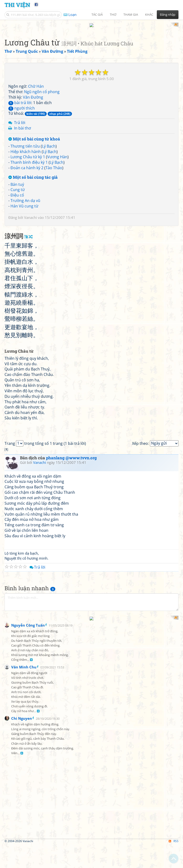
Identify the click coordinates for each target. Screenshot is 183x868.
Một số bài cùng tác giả (33, 239)
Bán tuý (17, 246)
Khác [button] (149, 14)
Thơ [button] (113, 14)
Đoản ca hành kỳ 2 (27, 230)
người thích (22, 170)
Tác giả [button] (97, 14)
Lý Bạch (49, 208)
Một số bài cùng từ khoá (34, 201)
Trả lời (20, 185)
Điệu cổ (17, 257)
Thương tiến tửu (25, 208)
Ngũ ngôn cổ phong (42, 154)
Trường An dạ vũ (25, 263)
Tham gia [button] (131, 14)
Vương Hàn (57, 219)
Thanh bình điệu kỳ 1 (29, 225)
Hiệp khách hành (26, 214)
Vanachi (30, 279)
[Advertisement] (91, 56)
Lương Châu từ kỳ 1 (28, 219)
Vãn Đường (33, 159)
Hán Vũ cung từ (24, 268)
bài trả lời (20, 165)
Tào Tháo (54, 230)
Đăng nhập (168, 14)
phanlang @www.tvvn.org (71, 653)
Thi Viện (17, 5)
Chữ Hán (36, 149)
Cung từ (18, 252)
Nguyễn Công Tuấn (28, 863)
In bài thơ (23, 190)
